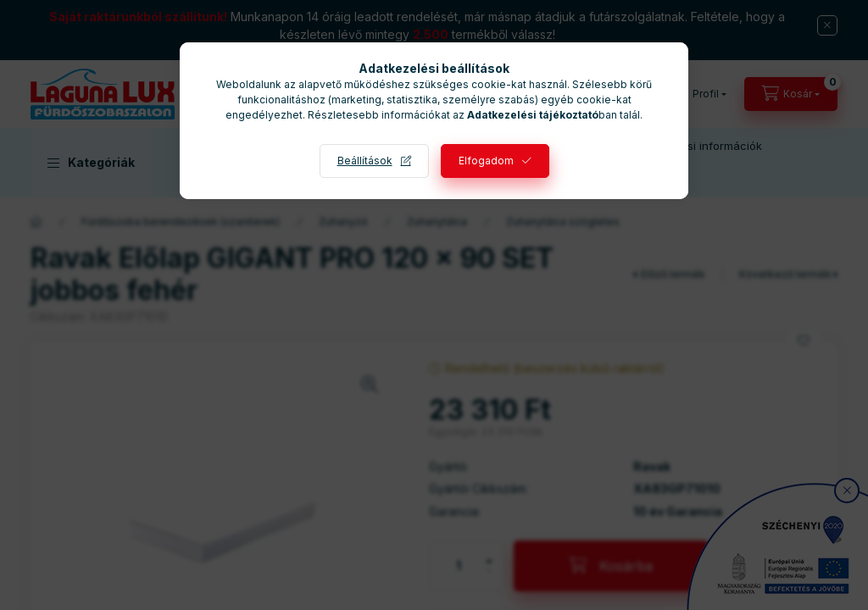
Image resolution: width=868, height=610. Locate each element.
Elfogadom (486, 161)
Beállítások (365, 161)
